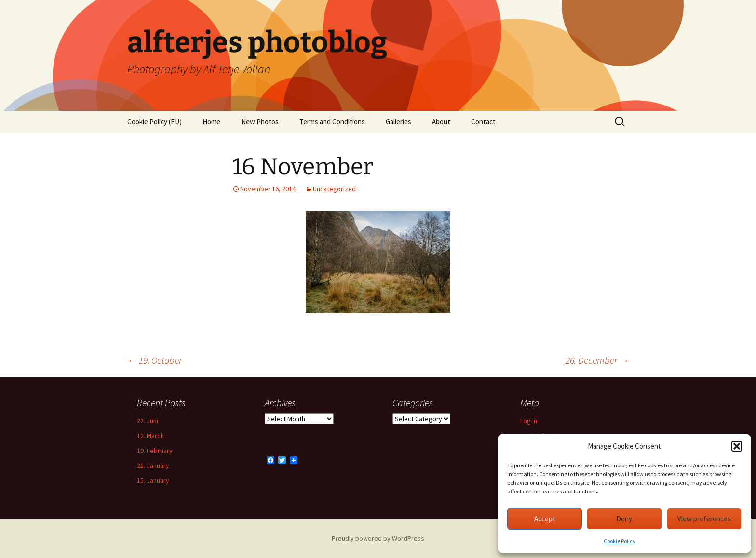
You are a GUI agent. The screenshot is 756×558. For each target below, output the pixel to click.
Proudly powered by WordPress (378, 538)
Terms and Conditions (332, 122)
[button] (737, 446)
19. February (155, 451)
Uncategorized (334, 189)
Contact (483, 122)
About (441, 122)
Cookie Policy (620, 541)
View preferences (704, 519)
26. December (597, 360)
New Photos (260, 122)
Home (211, 122)
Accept (545, 519)
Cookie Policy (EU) (155, 122)
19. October (155, 360)
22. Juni (148, 421)
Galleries (398, 122)
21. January (153, 465)
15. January (153, 480)
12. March (150, 436)
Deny (624, 519)
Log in (529, 421)
